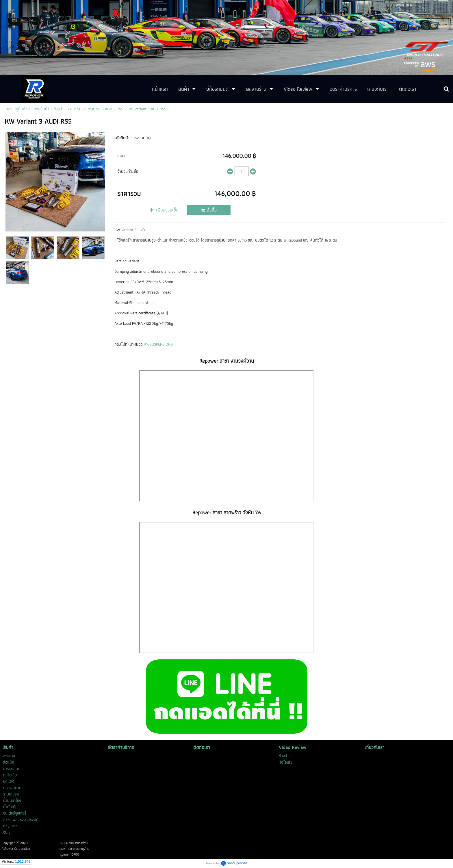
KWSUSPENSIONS (158, 344)
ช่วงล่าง (60, 109)
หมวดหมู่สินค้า (16, 109)
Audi (108, 109)
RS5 (120, 109)
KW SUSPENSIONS (85, 109)
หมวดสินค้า (40, 109)
